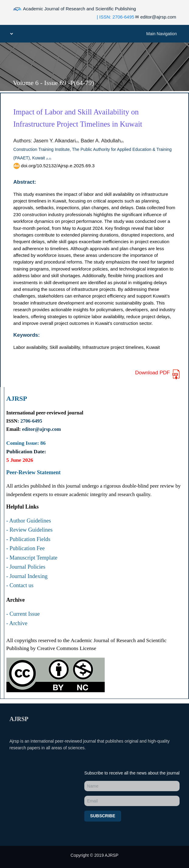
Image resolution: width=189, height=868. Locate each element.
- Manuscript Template (32, 558)
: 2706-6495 (30, 421)
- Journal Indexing (27, 576)
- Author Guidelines (29, 521)
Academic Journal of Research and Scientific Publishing (74, 9)
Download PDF (158, 374)
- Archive (17, 623)
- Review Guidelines (30, 530)
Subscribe (103, 816)
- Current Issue (23, 614)
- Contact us (20, 585)
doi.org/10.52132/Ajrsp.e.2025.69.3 (54, 165)
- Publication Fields (28, 539)
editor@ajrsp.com (156, 17)
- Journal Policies (26, 567)
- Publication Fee (26, 548)
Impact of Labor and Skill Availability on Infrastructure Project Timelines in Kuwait (78, 118)
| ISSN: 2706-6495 (116, 17)
